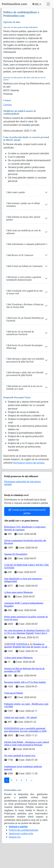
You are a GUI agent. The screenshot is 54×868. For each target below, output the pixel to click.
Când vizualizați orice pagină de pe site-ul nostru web (25, 292)
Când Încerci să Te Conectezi (20, 255)
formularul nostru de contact (29, 463)
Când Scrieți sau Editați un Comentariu (24, 266)
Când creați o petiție (16, 192)
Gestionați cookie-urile (21, 833)
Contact (7, 105)
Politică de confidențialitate (23, 830)
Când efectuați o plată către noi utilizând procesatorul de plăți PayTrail (25, 360)
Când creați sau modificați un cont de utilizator (24, 232)
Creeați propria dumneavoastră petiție (27, 511)
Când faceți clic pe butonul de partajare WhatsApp (24, 347)
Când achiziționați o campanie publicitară (26, 244)
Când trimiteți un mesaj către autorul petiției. (23, 218)
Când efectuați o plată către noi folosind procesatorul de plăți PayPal (25, 374)
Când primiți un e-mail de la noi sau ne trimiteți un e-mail (24, 387)
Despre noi (15, 837)
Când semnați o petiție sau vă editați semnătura (23, 205)
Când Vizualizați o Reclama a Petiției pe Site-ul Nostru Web (25, 306)
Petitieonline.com (14, 4)
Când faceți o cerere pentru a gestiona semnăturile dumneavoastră (24, 278)
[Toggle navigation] (48, 4)
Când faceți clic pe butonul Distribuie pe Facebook (25, 319)
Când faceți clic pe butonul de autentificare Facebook (20, 333)
